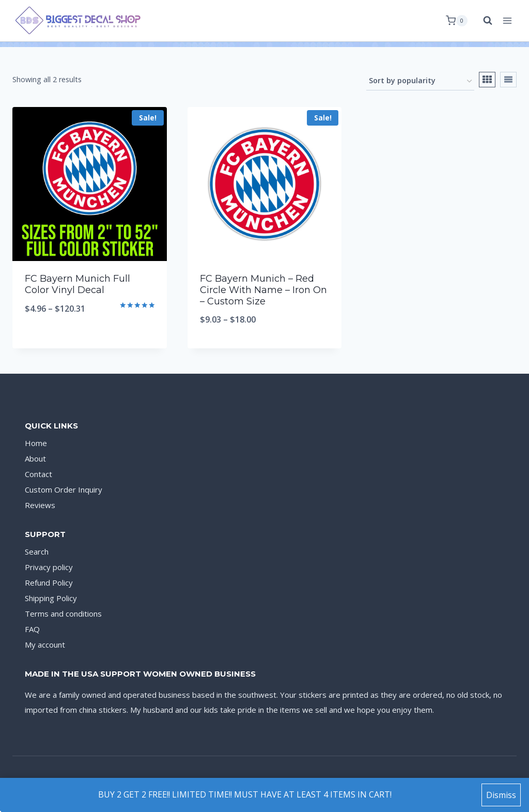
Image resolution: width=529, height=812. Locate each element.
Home (36, 443)
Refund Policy (49, 583)
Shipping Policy (51, 598)
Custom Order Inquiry (64, 489)
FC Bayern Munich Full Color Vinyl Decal (77, 284)
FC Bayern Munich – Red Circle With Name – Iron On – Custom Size (263, 290)
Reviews (40, 505)
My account (45, 645)
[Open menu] (507, 20)
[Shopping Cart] (457, 21)
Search (37, 551)
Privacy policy (49, 567)
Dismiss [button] (501, 795)
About (35, 458)
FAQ (32, 629)
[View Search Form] (483, 21)
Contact (38, 474)
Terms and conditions (63, 614)
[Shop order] (420, 81)
